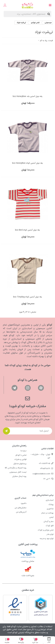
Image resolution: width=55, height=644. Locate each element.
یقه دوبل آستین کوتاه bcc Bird (27, 230)
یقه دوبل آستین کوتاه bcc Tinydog (28, 297)
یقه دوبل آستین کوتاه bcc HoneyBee (27, 163)
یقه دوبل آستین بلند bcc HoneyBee (28, 97)
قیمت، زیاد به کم (45, 41)
